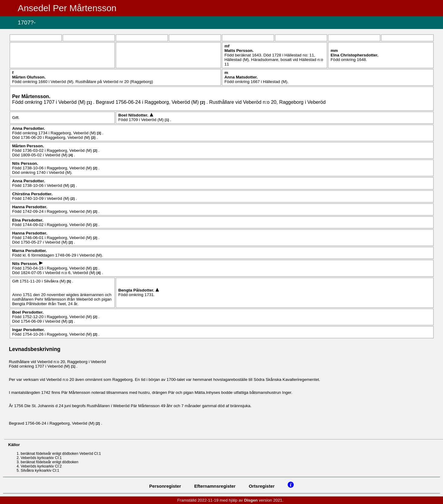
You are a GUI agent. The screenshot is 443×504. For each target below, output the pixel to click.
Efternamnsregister (215, 486)
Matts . (239, 51)
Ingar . (28, 330)
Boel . (134, 115)
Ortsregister (262, 486)
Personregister (165, 486)
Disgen (251, 500)
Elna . (354, 55)
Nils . (25, 163)
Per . (31, 96)
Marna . (29, 251)
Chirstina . (32, 194)
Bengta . (137, 290)
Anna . (241, 77)
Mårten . (29, 77)
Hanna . (30, 207)
